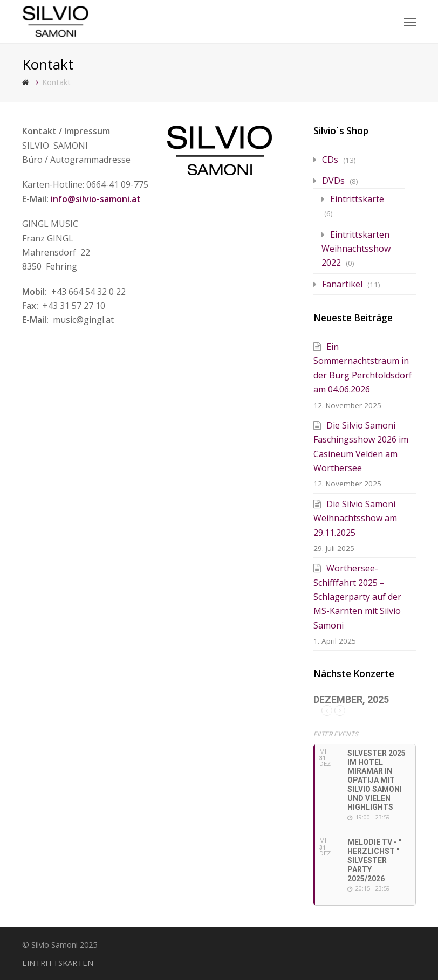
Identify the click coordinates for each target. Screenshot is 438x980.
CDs (330, 160)
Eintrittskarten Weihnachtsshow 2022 (356, 249)
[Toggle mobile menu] (410, 22)
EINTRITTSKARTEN (58, 963)
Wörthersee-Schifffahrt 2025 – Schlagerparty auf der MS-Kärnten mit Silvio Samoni (357, 597)
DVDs (333, 181)
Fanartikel (342, 284)
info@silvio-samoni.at (96, 199)
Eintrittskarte (357, 199)
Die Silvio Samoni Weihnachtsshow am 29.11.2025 (355, 518)
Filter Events (336, 734)
